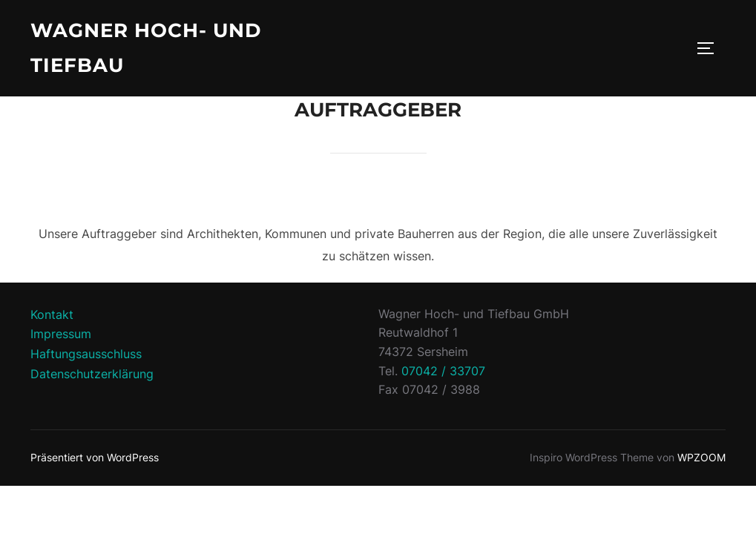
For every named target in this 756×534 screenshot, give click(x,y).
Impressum (61, 334)
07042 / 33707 (443, 371)
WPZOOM (701, 457)
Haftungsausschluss (86, 354)
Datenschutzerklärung (92, 374)
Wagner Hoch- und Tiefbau (146, 48)
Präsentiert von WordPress (95, 457)
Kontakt (52, 314)
